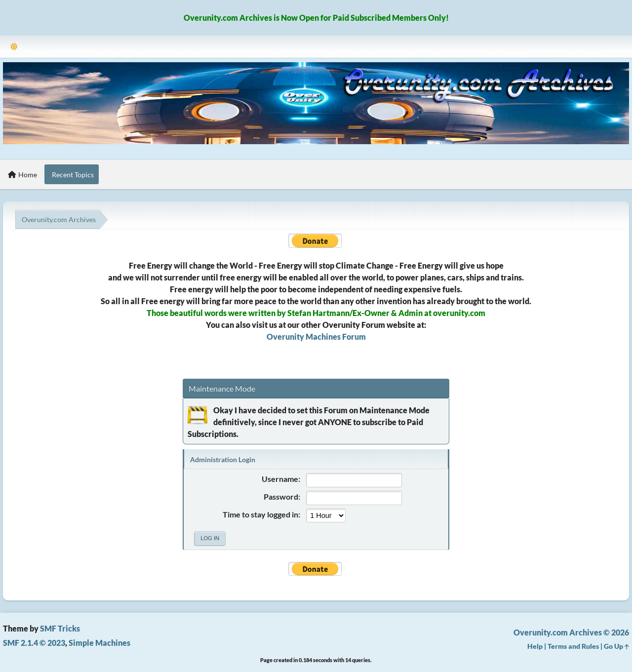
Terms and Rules (573, 646)
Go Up (616, 646)
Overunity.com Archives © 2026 (571, 632)
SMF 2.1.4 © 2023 (34, 643)
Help (535, 646)
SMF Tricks (60, 628)
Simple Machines (99, 643)
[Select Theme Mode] (14, 47)
